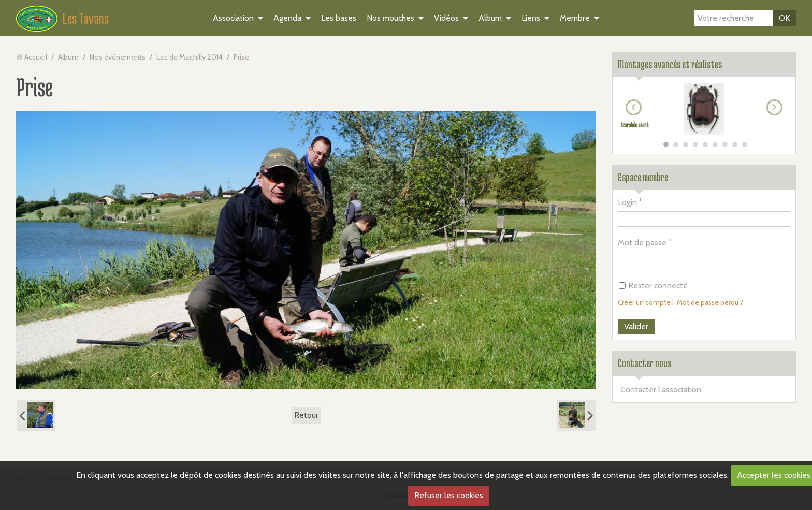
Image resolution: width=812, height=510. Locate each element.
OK (784, 18)
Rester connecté (653, 286)
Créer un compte (644, 302)
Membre (575, 18)
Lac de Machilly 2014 (190, 57)
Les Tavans (86, 18)
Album (490, 18)
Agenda (287, 18)
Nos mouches (390, 18)
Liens (531, 18)
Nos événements (118, 57)
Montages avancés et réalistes (670, 64)
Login (627, 202)
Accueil (36, 57)
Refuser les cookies (449, 495)
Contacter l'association (661, 390)
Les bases (339, 18)
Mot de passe (642, 243)
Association (233, 18)
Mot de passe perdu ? (710, 302)
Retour (306, 415)
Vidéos (446, 18)
